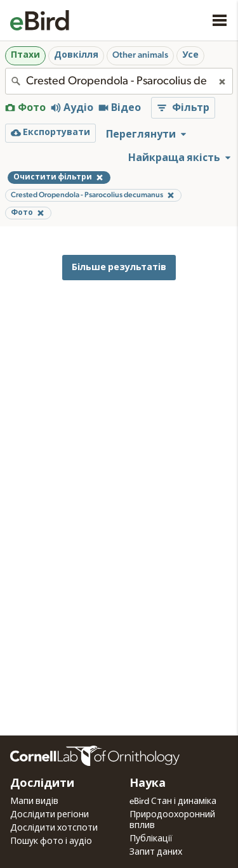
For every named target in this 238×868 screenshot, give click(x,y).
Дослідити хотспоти (54, 828)
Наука (148, 784)
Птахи (25, 55)
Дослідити (42, 784)
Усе (190, 55)
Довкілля (76, 55)
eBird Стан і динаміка (173, 801)
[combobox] (119, 81)
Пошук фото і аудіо (51, 841)
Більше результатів (119, 267)
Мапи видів (34, 801)
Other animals (140, 55)
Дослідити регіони (50, 815)
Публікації (151, 839)
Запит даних (156, 852)
